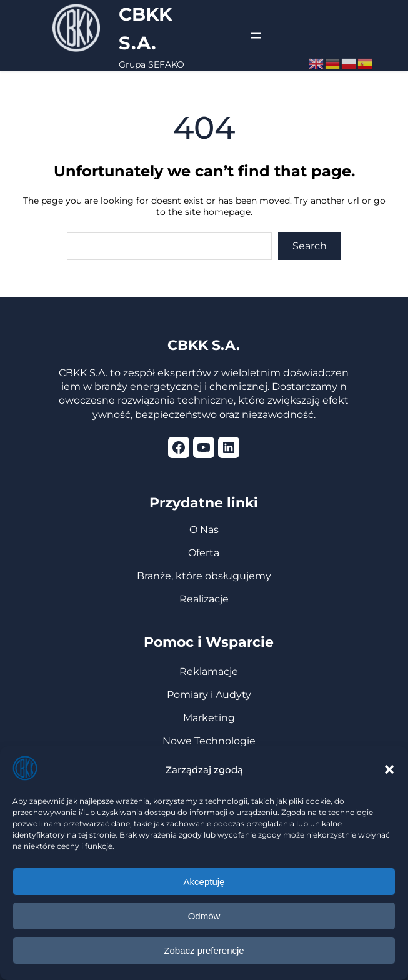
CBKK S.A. (204, 345)
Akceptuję (204, 882)
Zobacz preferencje (204, 950)
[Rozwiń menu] (256, 36)
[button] (389, 769)
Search (310, 246)
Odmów (204, 916)
